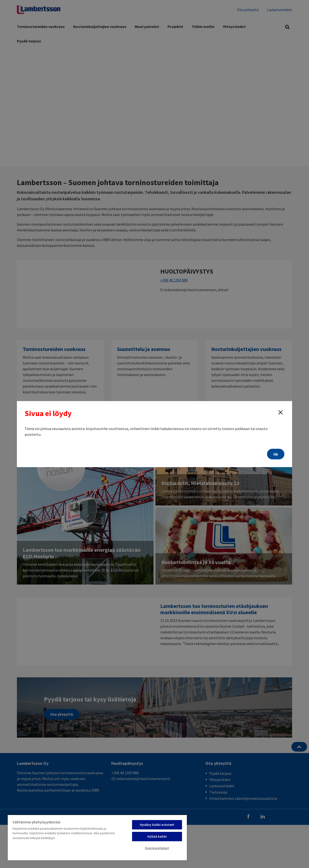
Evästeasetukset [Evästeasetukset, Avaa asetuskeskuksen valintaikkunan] (157, 848)
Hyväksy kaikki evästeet (157, 825)
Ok (276, 454)
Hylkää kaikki (157, 837)
